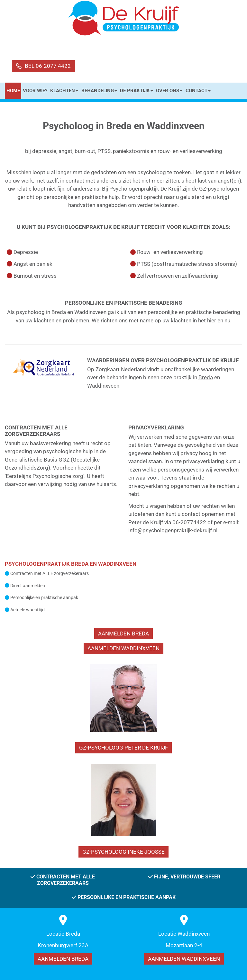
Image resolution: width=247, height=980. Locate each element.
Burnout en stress (35, 276)
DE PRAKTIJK (137, 91)
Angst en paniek (33, 264)
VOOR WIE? (35, 91)
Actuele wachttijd (27, 610)
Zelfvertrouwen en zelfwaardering (178, 276)
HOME (13, 91)
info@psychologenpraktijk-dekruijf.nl (173, 530)
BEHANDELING (99, 91)
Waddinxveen (103, 386)
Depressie (26, 252)
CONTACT (198, 91)
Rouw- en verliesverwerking (170, 252)
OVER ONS (169, 91)
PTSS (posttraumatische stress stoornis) (187, 264)
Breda (206, 377)
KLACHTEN (64, 91)
